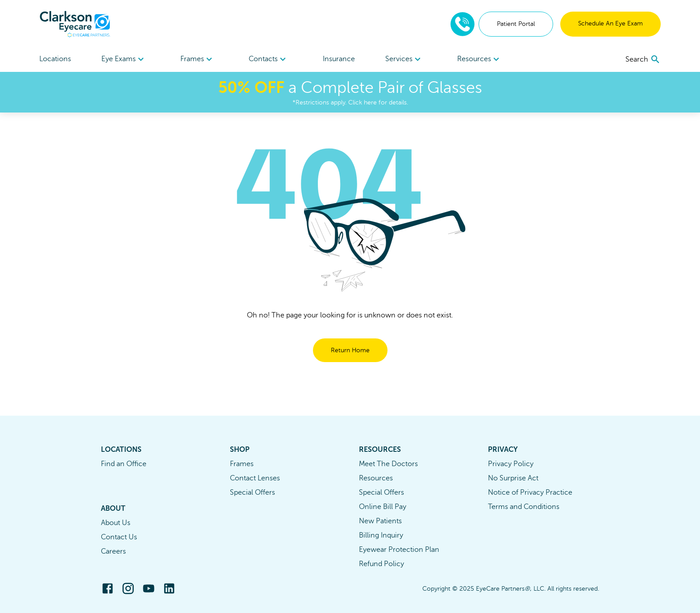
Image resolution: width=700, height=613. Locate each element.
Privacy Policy (511, 464)
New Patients (380, 521)
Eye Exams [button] (124, 59)
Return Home (350, 350)
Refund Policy (381, 564)
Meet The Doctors (388, 464)
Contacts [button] (269, 59)
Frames (242, 464)
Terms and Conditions (524, 507)
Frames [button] (198, 59)
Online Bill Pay (383, 507)
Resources (376, 478)
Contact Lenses (255, 478)
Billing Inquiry (381, 535)
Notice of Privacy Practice (530, 492)
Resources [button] (479, 59)
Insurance (339, 59)
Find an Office (124, 464)
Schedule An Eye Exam (610, 23)
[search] (643, 59)
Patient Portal (516, 24)
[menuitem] (124, 59)
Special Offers (252, 492)
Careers (113, 551)
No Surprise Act (513, 478)
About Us (116, 523)
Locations (55, 59)
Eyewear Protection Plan (399, 550)
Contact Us (119, 537)
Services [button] (404, 59)
